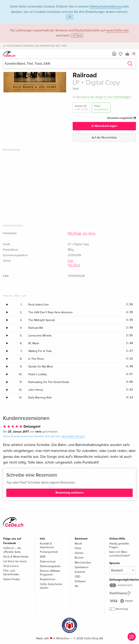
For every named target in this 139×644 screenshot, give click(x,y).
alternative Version (73, 436)
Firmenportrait (49, 552)
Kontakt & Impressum (47, 545)
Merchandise (83, 563)
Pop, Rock (74, 265)
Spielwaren (82, 567)
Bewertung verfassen (70, 493)
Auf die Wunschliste (104, 138)
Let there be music (15, 561)
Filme (78, 548)
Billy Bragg (74, 233)
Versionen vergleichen (121, 118)
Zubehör (80, 572)
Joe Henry (89, 233)
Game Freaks (12, 579)
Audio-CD (81, 108)
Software (80, 581)
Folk (70, 261)
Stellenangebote (50, 566)
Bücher (79, 558)
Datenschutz (48, 562)
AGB (43, 557)
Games (79, 553)
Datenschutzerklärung (105, 7)
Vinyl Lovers (11, 566)
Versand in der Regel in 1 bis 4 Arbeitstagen (104, 97)
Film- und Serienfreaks (11, 573)
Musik (78, 544)
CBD (78, 577)
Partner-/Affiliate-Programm (50, 573)
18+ (77, 586)
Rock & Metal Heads (16, 557)
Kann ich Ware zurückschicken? (120, 554)
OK (70, 17)
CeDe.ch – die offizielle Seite (12, 550)
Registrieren (48, 579)
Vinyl (101, 108)
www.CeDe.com (117, 30)
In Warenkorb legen (104, 126)
